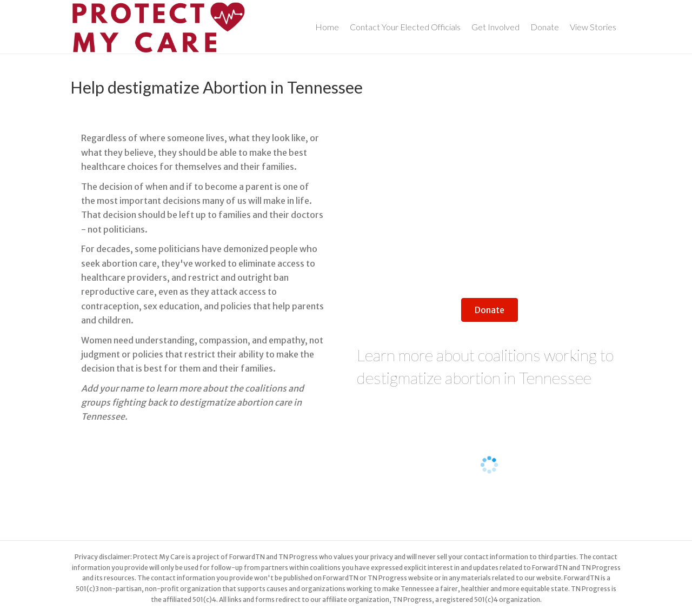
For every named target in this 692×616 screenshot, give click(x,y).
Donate (545, 27)
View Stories (593, 27)
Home (327, 27)
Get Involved (495, 27)
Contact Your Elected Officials (405, 27)
